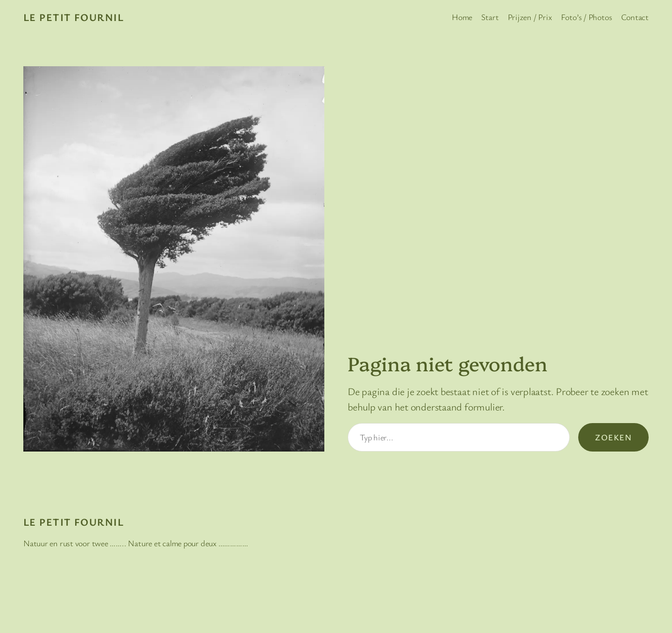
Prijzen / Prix (530, 17)
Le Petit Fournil (73, 17)
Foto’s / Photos (587, 17)
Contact (635, 17)
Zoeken (613, 437)
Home (462, 17)
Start (490, 17)
